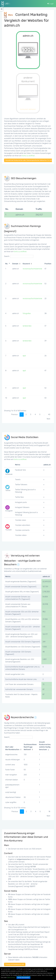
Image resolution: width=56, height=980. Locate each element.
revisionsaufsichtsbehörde (32, 269)
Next (48, 419)
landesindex (27, 326)
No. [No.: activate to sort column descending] (7, 264)
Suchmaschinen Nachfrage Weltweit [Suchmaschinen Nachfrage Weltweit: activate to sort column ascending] (30, 747)
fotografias (27, 313)
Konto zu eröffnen (28, 156)
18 (49, 811)
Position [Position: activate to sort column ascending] (48, 264)
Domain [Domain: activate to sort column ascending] (15, 264)
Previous (14, 414)
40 (49, 414)
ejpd (24, 356)
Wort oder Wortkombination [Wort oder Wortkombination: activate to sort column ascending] (12, 748)
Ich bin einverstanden (23, 978)
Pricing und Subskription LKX (15, 964)
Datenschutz (11, 977)
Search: (19, 256)
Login (51, 4)
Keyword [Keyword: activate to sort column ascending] (26, 264)
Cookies (13, 969)
